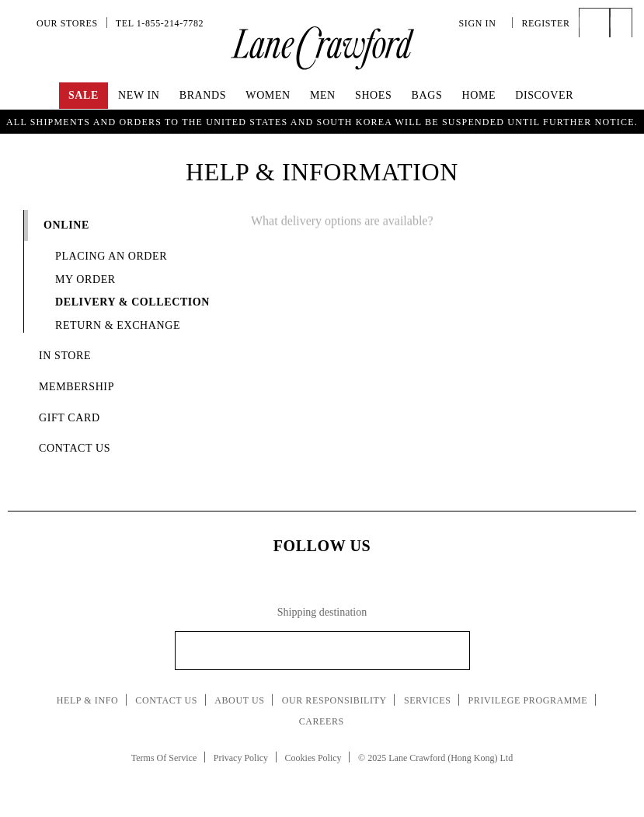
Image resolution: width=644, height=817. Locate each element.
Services (428, 700)
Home (479, 95)
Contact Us (166, 700)
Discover (544, 95)
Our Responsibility (334, 700)
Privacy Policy (241, 758)
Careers (322, 721)
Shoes (373, 95)
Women (268, 95)
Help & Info (88, 700)
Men (323, 95)
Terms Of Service (164, 758)
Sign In (482, 23)
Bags (427, 95)
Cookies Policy (313, 758)
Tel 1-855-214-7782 (160, 23)
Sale (84, 95)
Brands (203, 95)
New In (139, 95)
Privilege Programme (528, 700)
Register (545, 23)
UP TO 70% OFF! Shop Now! (322, 120)
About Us (239, 700)
